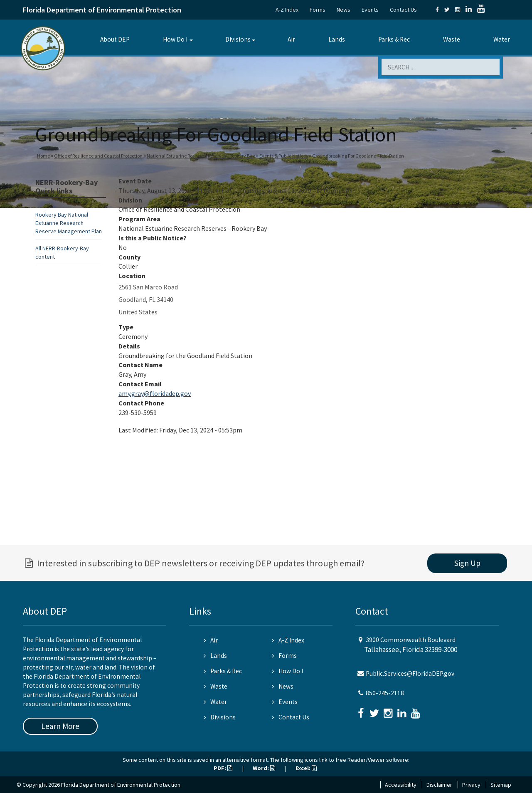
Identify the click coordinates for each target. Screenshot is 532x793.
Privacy (471, 785)
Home (43, 156)
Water (502, 39)
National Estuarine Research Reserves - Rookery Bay (201, 156)
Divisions (238, 39)
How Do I (175, 39)
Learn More (60, 726)
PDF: (223, 768)
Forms (318, 10)
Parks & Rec (394, 39)
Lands (337, 39)
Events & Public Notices (284, 156)
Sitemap (501, 785)
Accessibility (401, 785)
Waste (452, 39)
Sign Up (467, 563)
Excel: (306, 768)
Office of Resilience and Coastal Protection (98, 156)
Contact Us (403, 10)
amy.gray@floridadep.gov (155, 393)
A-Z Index (287, 10)
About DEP (115, 39)
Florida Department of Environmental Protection (102, 10)
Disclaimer (439, 785)
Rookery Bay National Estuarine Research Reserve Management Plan (69, 223)
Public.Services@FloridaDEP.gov (410, 673)
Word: (264, 768)
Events (370, 10)
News (344, 10)
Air (291, 39)
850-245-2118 (385, 693)
